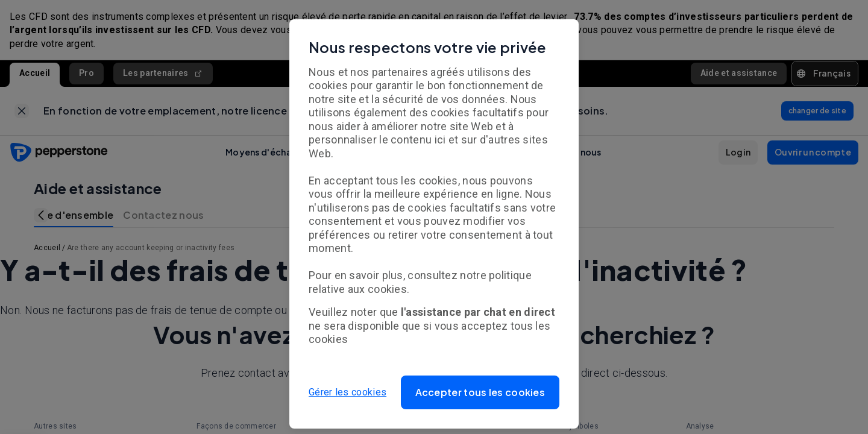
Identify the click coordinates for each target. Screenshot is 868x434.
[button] (480, 392)
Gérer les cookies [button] (348, 392)
